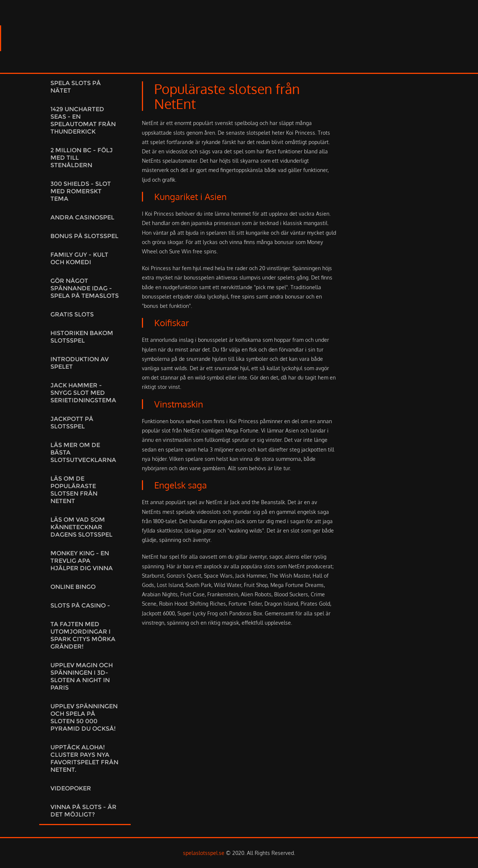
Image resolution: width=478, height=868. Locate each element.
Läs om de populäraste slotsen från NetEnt (74, 490)
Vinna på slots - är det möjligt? (83, 811)
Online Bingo (73, 587)
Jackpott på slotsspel (72, 423)
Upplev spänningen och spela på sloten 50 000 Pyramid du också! (84, 717)
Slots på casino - (80, 605)
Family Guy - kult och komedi (79, 258)
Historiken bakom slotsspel (82, 337)
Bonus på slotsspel (84, 236)
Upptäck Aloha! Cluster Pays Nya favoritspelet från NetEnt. (84, 758)
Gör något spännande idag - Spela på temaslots (85, 288)
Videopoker (71, 788)
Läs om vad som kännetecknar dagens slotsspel (81, 527)
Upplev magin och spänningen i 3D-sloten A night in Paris (82, 676)
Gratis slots (72, 314)
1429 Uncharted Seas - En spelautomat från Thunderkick (83, 120)
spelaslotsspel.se (204, 853)
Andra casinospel (82, 217)
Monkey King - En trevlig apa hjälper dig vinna (82, 561)
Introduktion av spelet (80, 363)
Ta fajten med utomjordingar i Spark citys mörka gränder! (83, 635)
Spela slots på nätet (76, 87)
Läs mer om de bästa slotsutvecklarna (83, 452)
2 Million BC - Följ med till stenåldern (82, 158)
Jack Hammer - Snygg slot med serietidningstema (83, 393)
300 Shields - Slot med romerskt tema (81, 191)
